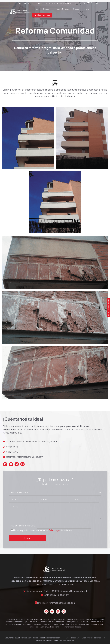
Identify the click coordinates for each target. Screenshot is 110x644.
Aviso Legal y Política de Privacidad (91, 638)
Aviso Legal (55, 530)
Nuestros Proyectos (62, 9)
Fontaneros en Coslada (72, 627)
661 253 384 (24, 3)
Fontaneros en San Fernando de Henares (45, 627)
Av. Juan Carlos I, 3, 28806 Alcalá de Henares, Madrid (31, 442)
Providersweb (68, 640)
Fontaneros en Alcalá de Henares (63, 624)
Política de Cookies (44, 640)
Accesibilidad (71, 638)
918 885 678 (39, 3)
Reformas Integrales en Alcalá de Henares (30, 622)
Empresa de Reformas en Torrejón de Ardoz (23, 619)
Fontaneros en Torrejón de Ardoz (91, 624)
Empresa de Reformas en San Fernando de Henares (63, 619)
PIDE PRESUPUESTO (108, 308)
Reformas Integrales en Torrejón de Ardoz (65, 622)
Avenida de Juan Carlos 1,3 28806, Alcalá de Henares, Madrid (57, 591)
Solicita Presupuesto (42, 15)
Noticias (76, 9)
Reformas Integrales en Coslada (36, 624)
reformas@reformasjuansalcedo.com (65, 3)
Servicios (48, 9)
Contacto (86, 9)
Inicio (36, 9)
